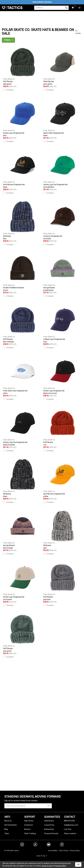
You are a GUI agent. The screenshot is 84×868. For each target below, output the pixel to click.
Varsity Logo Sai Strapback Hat (63, 169)
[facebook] (62, 845)
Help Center (29, 821)
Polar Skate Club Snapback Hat (23, 375)
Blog (6, 829)
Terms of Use (64, 851)
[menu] (79, 8)
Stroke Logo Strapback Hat (23, 117)
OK (78, 864)
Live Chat (68, 829)
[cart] (73, 8)
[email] (28, 806)
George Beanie (63, 272)
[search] (51, 8)
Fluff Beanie (23, 66)
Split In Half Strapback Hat (63, 117)
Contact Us (29, 825)
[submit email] (49, 805)
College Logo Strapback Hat (63, 324)
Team (7, 833)
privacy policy (61, 866)
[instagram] (22, 845)
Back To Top (42, 856)
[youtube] (49, 845)
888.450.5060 (69, 821)
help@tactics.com (71, 825)
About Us (8, 821)
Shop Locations (70, 833)
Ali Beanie (23, 220)
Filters (9, 40)
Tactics (12, 8)
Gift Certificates (11, 825)
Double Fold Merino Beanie (23, 272)
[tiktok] (35, 845)
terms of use (47, 866)
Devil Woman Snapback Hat (23, 169)
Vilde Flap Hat (63, 66)
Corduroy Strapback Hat (63, 220)
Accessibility (53, 851)
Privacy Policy (75, 851)
